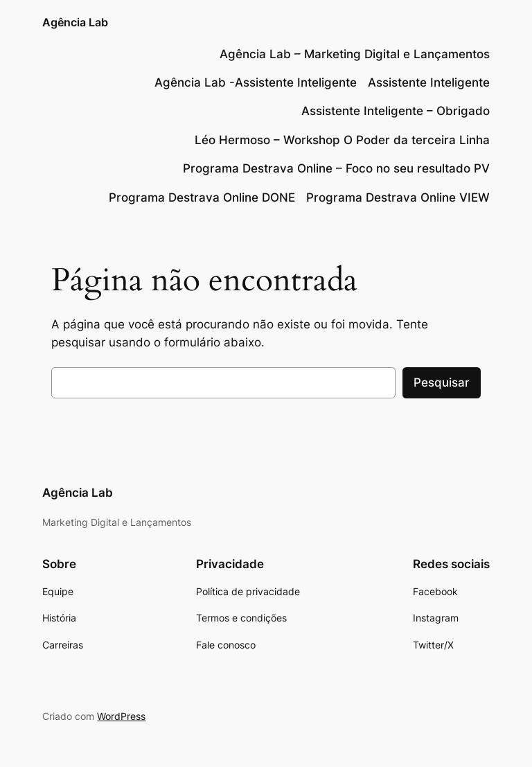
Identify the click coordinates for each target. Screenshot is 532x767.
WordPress (121, 716)
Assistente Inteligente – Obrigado (396, 111)
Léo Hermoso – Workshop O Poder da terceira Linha (342, 140)
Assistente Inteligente (429, 82)
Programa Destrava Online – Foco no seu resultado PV (336, 168)
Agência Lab (75, 22)
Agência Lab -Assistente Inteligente (256, 82)
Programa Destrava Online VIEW (398, 197)
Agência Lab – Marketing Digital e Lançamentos (355, 54)
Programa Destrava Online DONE (202, 197)
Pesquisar (442, 382)
